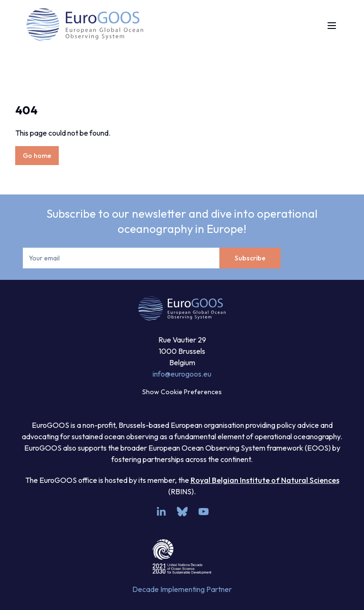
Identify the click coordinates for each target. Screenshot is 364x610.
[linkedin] (161, 512)
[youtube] (204, 512)
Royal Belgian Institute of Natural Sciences (265, 480)
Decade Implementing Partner (182, 589)
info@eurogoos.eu (182, 374)
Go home (37, 156)
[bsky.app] (182, 512)
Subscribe (250, 258)
